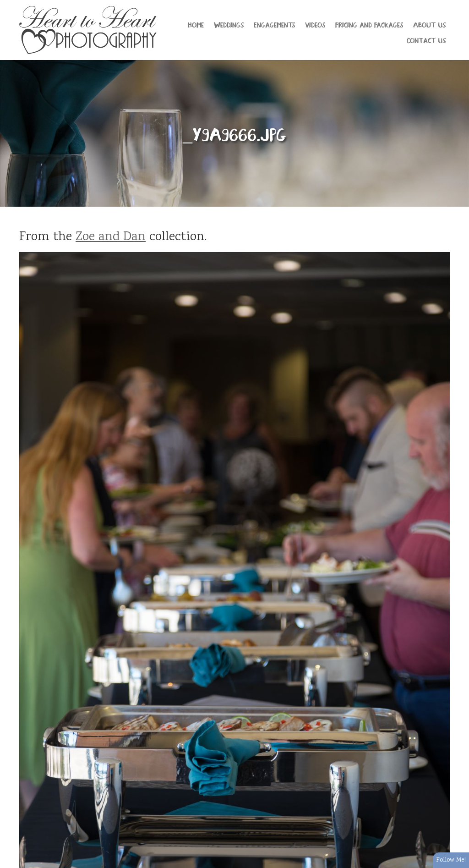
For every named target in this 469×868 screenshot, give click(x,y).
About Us (429, 24)
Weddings (229, 24)
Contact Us (426, 40)
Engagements (274, 24)
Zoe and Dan (111, 237)
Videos (315, 24)
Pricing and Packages (369, 24)
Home (196, 24)
